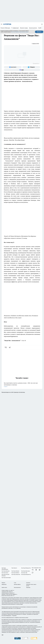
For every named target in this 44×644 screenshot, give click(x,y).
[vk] (6, 347)
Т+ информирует (15, 28)
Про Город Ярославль (26, 571)
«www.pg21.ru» (11, 590)
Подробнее (14, 616)
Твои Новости (14, 568)
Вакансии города (24, 28)
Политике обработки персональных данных (20, 32)
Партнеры (28, 587)
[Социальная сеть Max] (22, 70)
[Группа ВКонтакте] (13, 67)
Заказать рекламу (33, 28)
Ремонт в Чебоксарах (5, 28)
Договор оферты (17, 584)
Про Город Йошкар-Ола (26, 568)
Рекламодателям (17, 587)
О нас (15, 583)
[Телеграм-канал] (31, 67)
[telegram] (10, 347)
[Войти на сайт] (42, 24)
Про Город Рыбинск (15, 573)
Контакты (28, 583)
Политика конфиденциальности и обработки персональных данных (15, 618)
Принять (39, 32)
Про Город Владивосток (26, 574)
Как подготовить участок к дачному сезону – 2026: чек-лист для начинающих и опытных (22, 385)
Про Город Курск (5, 573)
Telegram (3, 583)
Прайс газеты (4, 587)
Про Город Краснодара (6, 578)
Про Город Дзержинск (16, 574)
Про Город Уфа (24, 573)
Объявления (4, 584)
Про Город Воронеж (6, 571)
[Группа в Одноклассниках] (36, 570)
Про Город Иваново (15, 571)
